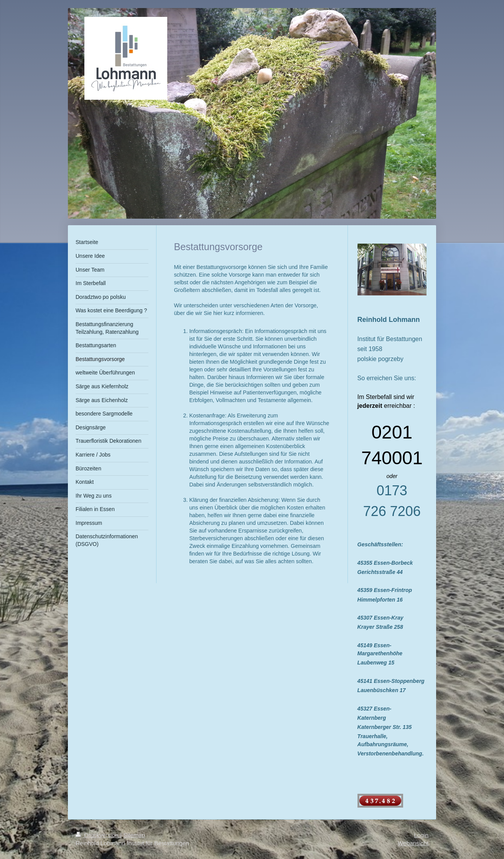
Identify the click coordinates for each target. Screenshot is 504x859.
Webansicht (413, 843)
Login (421, 835)
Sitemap (134, 835)
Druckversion (98, 835)
